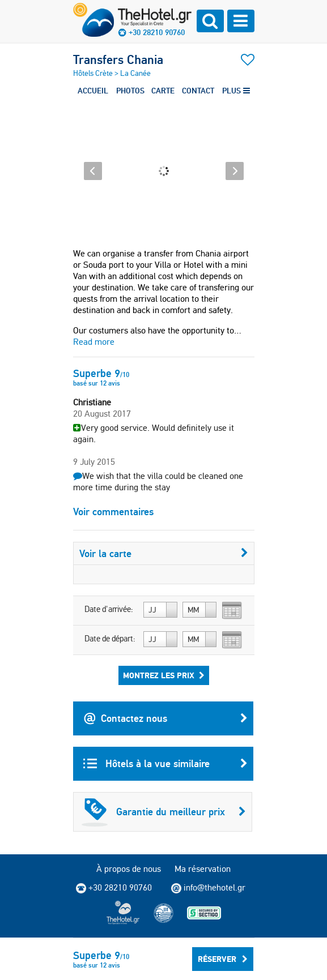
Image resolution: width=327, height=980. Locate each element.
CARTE (163, 91)
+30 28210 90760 (157, 32)
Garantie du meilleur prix (164, 812)
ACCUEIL (93, 91)
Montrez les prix (164, 675)
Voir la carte (164, 553)
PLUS (236, 91)
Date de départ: (110, 639)
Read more (94, 342)
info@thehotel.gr (208, 888)
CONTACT (198, 91)
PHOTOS (130, 91)
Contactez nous (165, 718)
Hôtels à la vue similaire (165, 764)
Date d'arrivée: (109, 609)
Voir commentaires (113, 512)
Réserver (223, 959)
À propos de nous (129, 869)
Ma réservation (203, 869)
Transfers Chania (118, 59)
